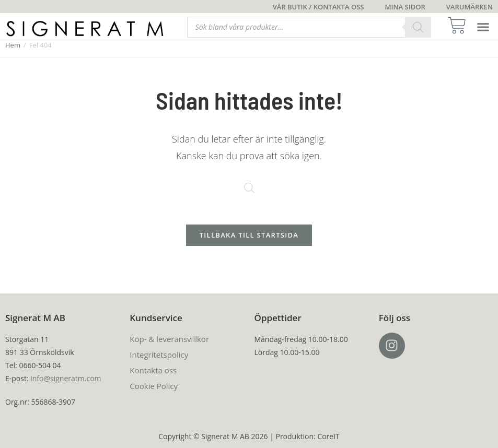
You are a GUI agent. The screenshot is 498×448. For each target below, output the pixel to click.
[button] (483, 27)
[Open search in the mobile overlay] (309, 27)
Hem (13, 45)
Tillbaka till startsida (249, 235)
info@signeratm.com (66, 378)
